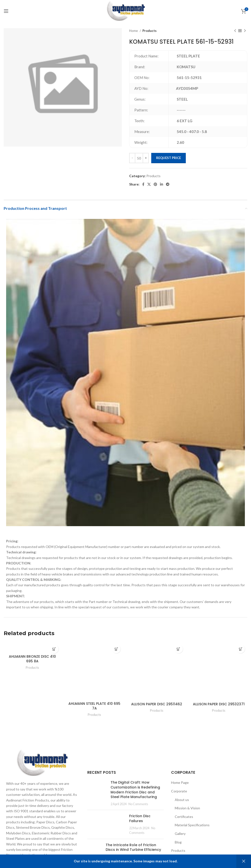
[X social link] (149, 184)
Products (150, 31)
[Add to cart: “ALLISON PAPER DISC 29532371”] (241, 649)
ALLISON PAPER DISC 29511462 (157, 704)
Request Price (169, 158)
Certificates (184, 817)
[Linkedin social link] (162, 184)
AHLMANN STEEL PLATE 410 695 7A (94, 706)
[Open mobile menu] (6, 11)
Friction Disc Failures (140, 818)
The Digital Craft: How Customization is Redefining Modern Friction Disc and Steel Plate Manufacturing (135, 790)
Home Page (180, 782)
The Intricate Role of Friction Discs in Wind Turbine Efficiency (133, 847)
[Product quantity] (139, 158)
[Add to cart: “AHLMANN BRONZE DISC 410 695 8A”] (54, 649)
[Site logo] (125, 11)
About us (182, 800)
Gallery (180, 834)
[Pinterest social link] (155, 184)
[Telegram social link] (168, 184)
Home (134, 31)
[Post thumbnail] (97, 793)
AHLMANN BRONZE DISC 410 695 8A (32, 659)
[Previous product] (235, 31)
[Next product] (245, 31)
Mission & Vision (187, 808)
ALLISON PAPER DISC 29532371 (219, 704)
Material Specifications (192, 825)
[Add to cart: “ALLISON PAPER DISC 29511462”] (179, 649)
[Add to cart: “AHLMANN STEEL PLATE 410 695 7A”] (116, 649)
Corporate (179, 791)
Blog (178, 842)
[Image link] (42, 762)
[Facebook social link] (143, 184)
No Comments (138, 804)
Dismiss (244, 861)
